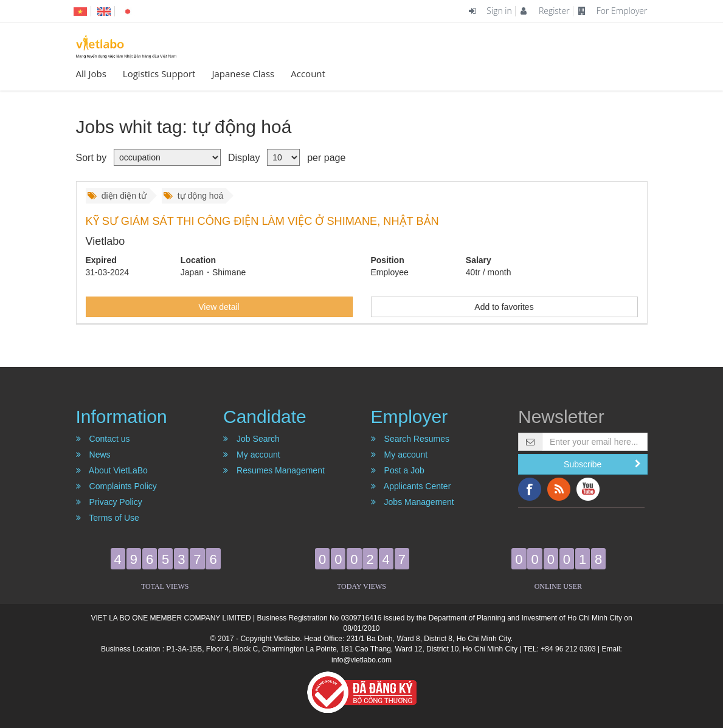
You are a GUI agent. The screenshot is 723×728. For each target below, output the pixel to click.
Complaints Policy (116, 486)
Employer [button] (410, 417)
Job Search (251, 439)
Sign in (490, 11)
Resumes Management (274, 470)
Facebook (530, 489)
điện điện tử (117, 196)
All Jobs (91, 74)
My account (252, 455)
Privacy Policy (109, 502)
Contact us (103, 439)
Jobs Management (413, 502)
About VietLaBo (112, 470)
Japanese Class (243, 74)
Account (308, 74)
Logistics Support (159, 74)
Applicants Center (411, 486)
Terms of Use (108, 518)
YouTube (588, 489)
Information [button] (122, 417)
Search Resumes (410, 439)
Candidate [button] (265, 417)
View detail (219, 307)
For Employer (613, 11)
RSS (559, 489)
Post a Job (398, 470)
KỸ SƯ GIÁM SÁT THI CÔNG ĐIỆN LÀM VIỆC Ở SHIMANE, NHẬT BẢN (262, 221)
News (93, 455)
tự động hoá (194, 196)
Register (545, 11)
